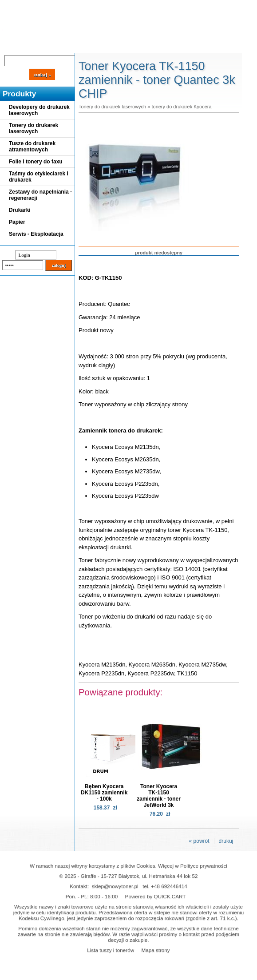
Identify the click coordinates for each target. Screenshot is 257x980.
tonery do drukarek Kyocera (181, 107)
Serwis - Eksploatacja (36, 234)
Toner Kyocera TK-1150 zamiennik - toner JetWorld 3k (159, 796)
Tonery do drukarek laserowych (34, 128)
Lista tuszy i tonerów (111, 950)
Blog (13, 45)
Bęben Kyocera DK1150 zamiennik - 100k (104, 793)
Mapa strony (155, 950)
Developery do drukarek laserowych (39, 110)
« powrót (199, 841)
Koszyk (201, 6)
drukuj (226, 841)
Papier (17, 222)
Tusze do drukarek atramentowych (32, 147)
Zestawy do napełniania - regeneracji (40, 195)
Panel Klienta (107, 45)
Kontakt (150, 45)
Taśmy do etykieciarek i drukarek (39, 177)
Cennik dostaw (54, 45)
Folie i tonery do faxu (36, 162)
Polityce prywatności (204, 866)
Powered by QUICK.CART (156, 896)
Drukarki (20, 210)
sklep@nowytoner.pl (115, 886)
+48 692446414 (169, 886)
